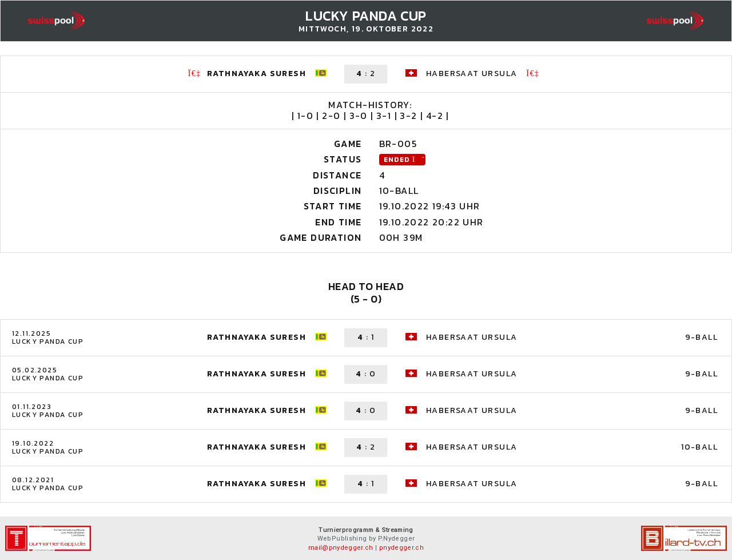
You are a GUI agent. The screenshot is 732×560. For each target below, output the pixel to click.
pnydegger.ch (401, 548)
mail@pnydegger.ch (341, 548)
